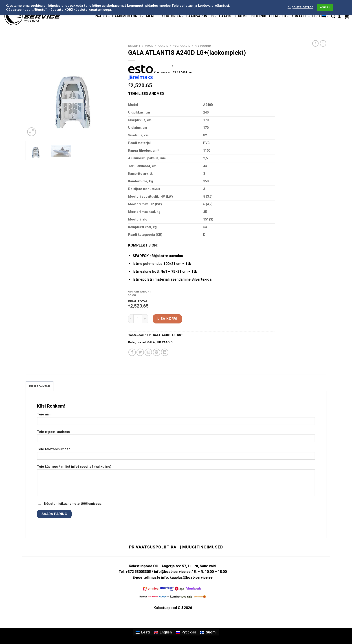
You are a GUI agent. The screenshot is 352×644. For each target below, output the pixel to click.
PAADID (102, 16)
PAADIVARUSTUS (202, 16)
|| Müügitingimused (201, 547)
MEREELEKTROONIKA (165, 16)
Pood (149, 46)
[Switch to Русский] (186, 633)
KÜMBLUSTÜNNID (252, 16)
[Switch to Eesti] (143, 633)
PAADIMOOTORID (128, 16)
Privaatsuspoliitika (153, 547)
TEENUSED (279, 16)
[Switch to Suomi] (208, 633)
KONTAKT (301, 16)
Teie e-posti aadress (176, 438)
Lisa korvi (167, 319)
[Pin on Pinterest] (157, 352)
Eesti (321, 16)
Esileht (134, 46)
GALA (151, 342)
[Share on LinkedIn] (165, 352)
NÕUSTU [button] (325, 8)
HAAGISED (227, 16)
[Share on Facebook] (132, 352)
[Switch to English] (163, 633)
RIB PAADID (203, 46)
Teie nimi (176, 420)
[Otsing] (333, 16)
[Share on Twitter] (140, 352)
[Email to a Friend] (148, 352)
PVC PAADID (181, 46)
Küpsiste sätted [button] (300, 7)
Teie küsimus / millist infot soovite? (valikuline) (176, 482)
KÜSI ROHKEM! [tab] (40, 386)
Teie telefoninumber (176, 455)
